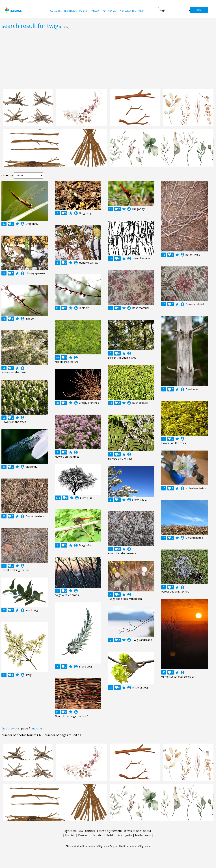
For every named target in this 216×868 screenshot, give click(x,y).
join (199, 10)
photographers (128, 11)
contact (113, 11)
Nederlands (143, 835)
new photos (70, 11)
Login (141, 11)
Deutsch (84, 835)
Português (125, 835)
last (41, 728)
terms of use (132, 831)
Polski (110, 835)
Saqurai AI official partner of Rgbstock (130, 846)
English (70, 835)
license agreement (109, 831)
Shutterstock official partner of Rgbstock (88, 846)
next (35, 728)
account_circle (23, 224)
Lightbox (70, 831)
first (4, 728)
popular (84, 11)
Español (98, 835)
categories (56, 11)
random (95, 11)
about (147, 831)
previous (14, 728)
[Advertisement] (108, 59)
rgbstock (13, 10)
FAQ (104, 11)
